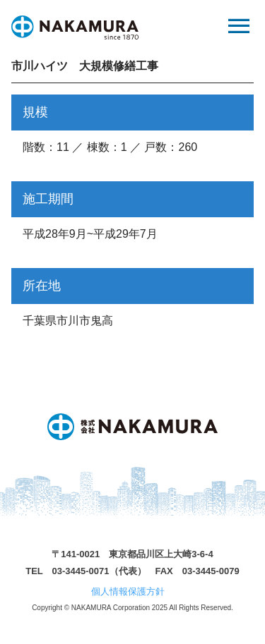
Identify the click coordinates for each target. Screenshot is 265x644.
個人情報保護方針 (128, 591)
